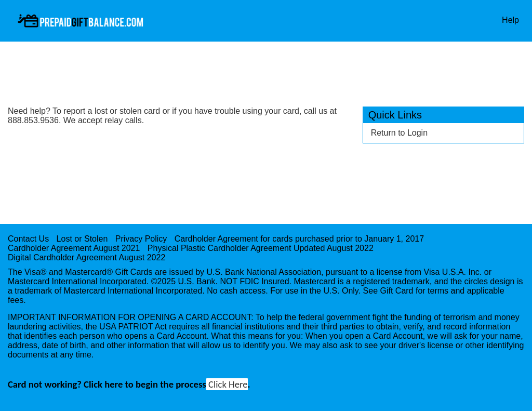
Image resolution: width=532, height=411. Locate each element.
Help (510, 20)
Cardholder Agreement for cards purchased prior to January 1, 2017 (299, 239)
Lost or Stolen (82, 239)
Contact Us (28, 239)
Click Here (227, 384)
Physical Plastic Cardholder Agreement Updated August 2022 (261, 248)
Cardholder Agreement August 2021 (74, 248)
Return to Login (399, 133)
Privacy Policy (141, 239)
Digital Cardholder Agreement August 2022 (87, 257)
